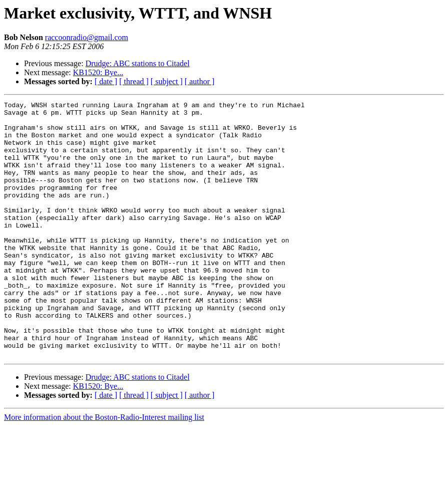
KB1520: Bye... (98, 72)
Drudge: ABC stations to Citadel (138, 63)
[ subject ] (167, 81)
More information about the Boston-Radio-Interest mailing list (104, 468)
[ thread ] (134, 81)
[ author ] (200, 81)
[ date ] (106, 81)
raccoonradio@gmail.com (87, 37)
